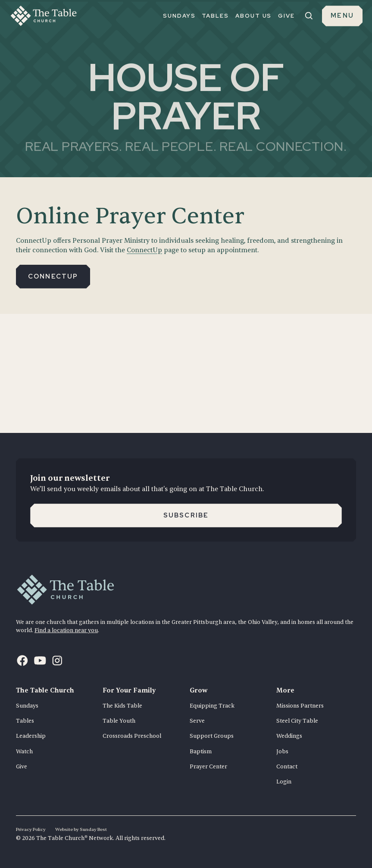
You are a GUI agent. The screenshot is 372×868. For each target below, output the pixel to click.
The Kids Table (122, 706)
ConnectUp (144, 250)
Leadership (31, 736)
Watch (24, 752)
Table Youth (119, 721)
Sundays (27, 706)
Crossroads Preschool (132, 736)
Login (284, 782)
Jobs (282, 752)
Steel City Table (297, 721)
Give (22, 767)
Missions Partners (300, 706)
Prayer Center (208, 767)
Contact (287, 767)
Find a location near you (66, 630)
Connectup (53, 276)
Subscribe (186, 515)
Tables (25, 721)
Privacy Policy (31, 829)
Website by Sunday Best (81, 829)
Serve (197, 721)
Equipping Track (212, 706)
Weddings (289, 736)
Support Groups (212, 736)
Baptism (201, 752)
